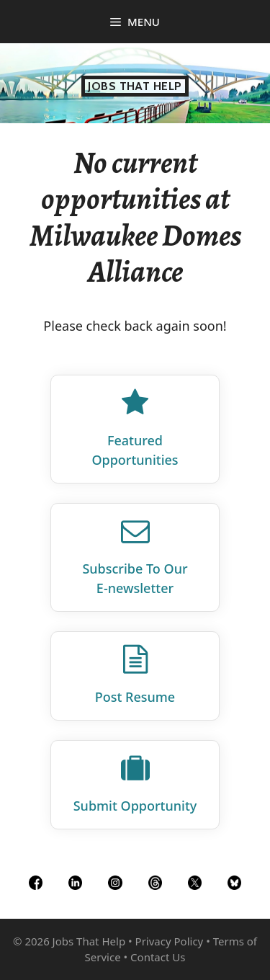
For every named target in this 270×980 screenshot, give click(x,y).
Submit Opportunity (135, 806)
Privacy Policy (170, 941)
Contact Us (158, 957)
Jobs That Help (135, 86)
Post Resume (135, 697)
